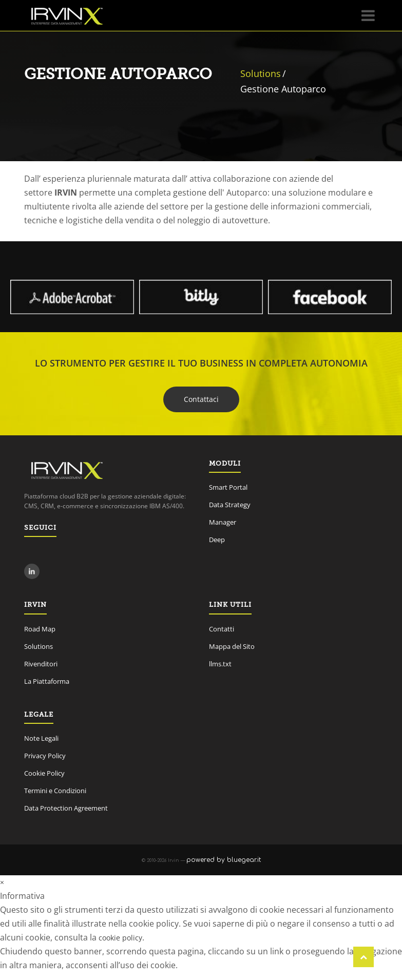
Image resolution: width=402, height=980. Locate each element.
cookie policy (120, 938)
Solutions (261, 73)
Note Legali (41, 738)
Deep (217, 540)
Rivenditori (41, 664)
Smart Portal (228, 487)
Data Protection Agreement (66, 808)
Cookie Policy (44, 773)
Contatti (222, 629)
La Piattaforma (47, 681)
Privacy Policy (45, 756)
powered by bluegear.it (224, 860)
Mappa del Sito (232, 646)
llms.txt (220, 664)
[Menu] (368, 15)
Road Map (40, 629)
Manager (223, 522)
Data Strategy (230, 505)
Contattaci (201, 399)
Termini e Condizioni (55, 791)
